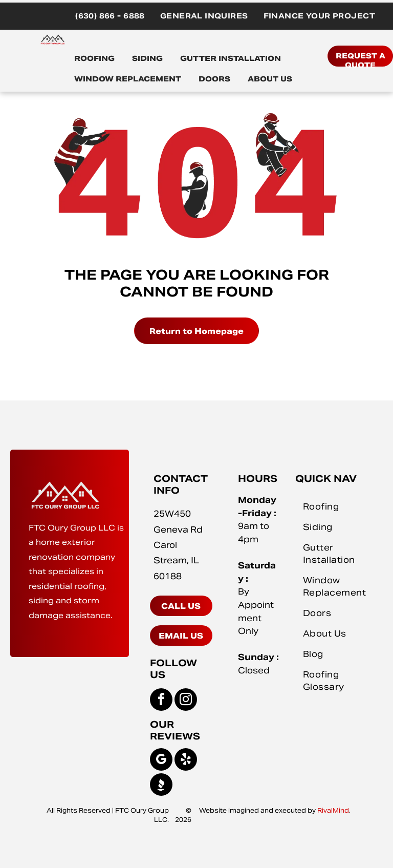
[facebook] (161, 701)
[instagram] (186, 701)
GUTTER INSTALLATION (231, 58)
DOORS (214, 79)
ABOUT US (270, 79)
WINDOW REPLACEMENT (128, 79)
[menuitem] (110, 16)
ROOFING (94, 58)
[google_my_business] (161, 761)
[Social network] (161, 786)
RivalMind (333, 810)
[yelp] (186, 761)
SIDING (147, 58)
